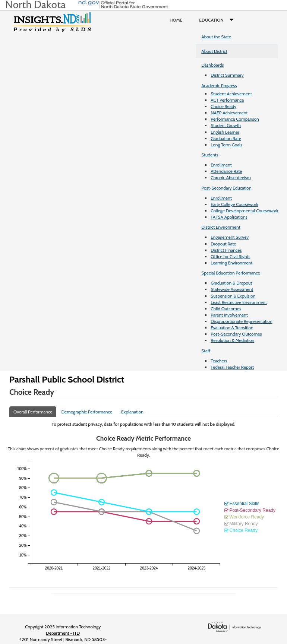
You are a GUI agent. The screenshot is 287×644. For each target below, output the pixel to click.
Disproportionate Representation (241, 321)
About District (214, 51)
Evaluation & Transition (232, 328)
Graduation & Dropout (231, 283)
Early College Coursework (234, 204)
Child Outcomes (226, 309)
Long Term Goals (226, 145)
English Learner (225, 132)
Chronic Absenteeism (231, 177)
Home (176, 20)
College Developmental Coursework (244, 211)
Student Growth (226, 125)
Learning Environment (231, 263)
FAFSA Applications (229, 217)
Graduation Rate (226, 138)
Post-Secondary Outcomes (236, 334)
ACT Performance (227, 100)
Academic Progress (219, 85)
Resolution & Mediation (232, 340)
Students (210, 155)
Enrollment (221, 165)
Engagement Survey (230, 237)
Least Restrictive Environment (239, 302)
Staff (206, 351)
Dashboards (212, 65)
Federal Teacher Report (232, 367)
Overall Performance (33, 412)
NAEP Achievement (229, 113)
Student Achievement (231, 94)
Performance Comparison (235, 119)
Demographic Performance (87, 412)
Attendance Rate (226, 171)
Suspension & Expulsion (233, 296)
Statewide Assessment (232, 289)
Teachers (219, 361)
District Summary (227, 75)
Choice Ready (223, 106)
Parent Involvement (229, 315)
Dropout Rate (223, 244)
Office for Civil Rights (230, 256)
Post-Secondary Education (226, 188)
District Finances (226, 250)
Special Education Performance (231, 273)
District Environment (221, 227)
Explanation (132, 412)
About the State (216, 37)
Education (218, 20)
